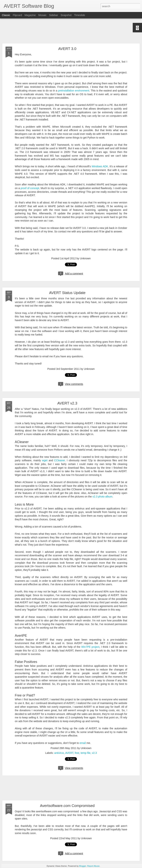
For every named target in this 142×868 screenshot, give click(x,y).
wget (45, 460)
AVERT (69, 753)
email (83, 743)
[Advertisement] (71, 31)
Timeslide (80, 15)
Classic (6, 15)
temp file (86, 753)
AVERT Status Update (67, 293)
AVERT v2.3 (67, 403)
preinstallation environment (74, 91)
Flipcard (17, 15)
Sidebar (54, 15)
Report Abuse (93, 866)
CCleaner (60, 460)
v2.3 (94, 753)
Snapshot (66, 15)
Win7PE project (90, 647)
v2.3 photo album (102, 497)
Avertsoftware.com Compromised (67, 806)
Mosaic (42, 15)
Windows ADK (100, 166)
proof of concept (30, 188)
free (77, 753)
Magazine (30, 15)
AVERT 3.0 (67, 49)
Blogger (83, 866)
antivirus (59, 753)
